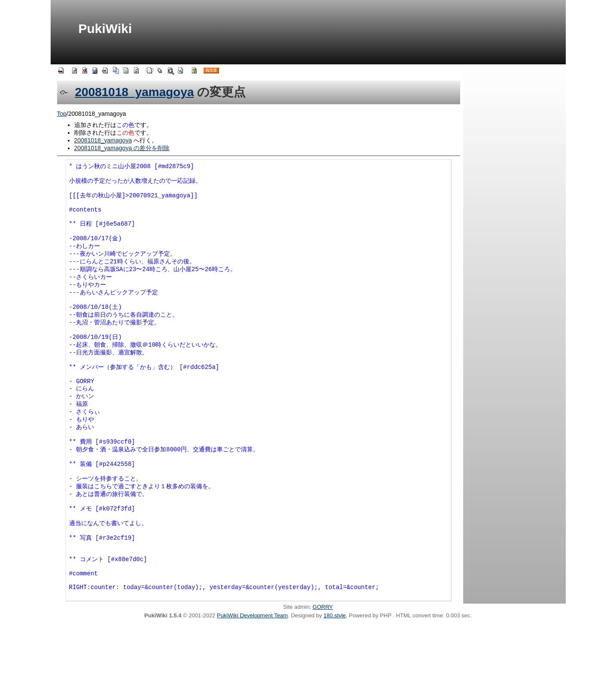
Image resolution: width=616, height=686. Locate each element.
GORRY (323, 668)
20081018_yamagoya (135, 92)
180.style (335, 676)
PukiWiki (105, 29)
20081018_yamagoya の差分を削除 (122, 148)
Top (62, 114)
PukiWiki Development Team (252, 676)
